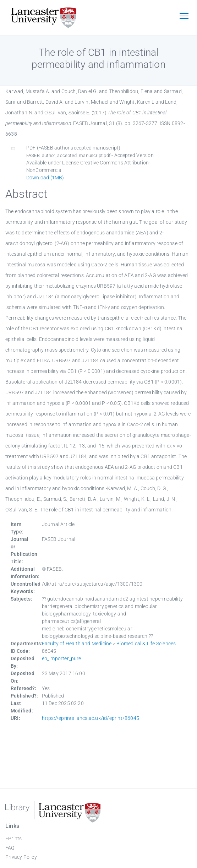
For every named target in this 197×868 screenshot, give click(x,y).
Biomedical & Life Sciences (146, 644)
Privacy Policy (21, 857)
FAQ (10, 848)
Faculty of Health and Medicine (77, 644)
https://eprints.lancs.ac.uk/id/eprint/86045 (91, 718)
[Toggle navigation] (184, 17)
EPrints (13, 839)
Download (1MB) (45, 178)
